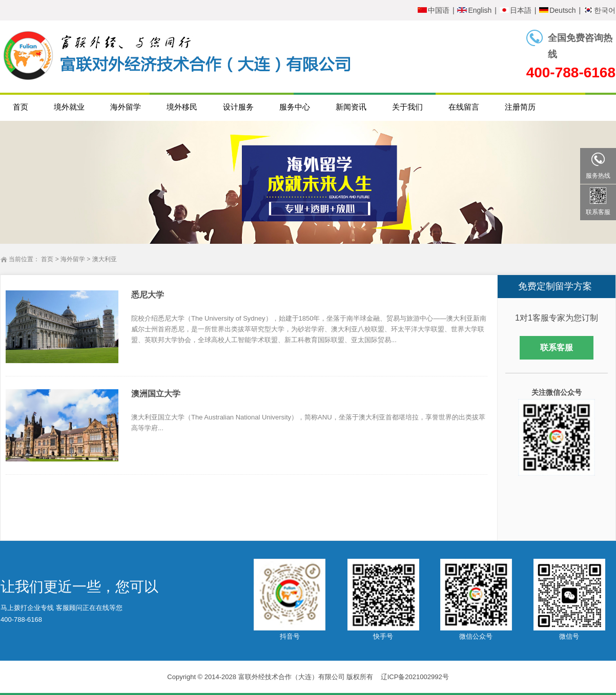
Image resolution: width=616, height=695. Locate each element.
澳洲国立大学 (156, 394)
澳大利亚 (105, 259)
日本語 (516, 10)
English (474, 10)
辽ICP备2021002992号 (415, 677)
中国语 (434, 10)
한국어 (600, 10)
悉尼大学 (148, 295)
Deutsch (557, 10)
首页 (47, 259)
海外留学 (73, 259)
